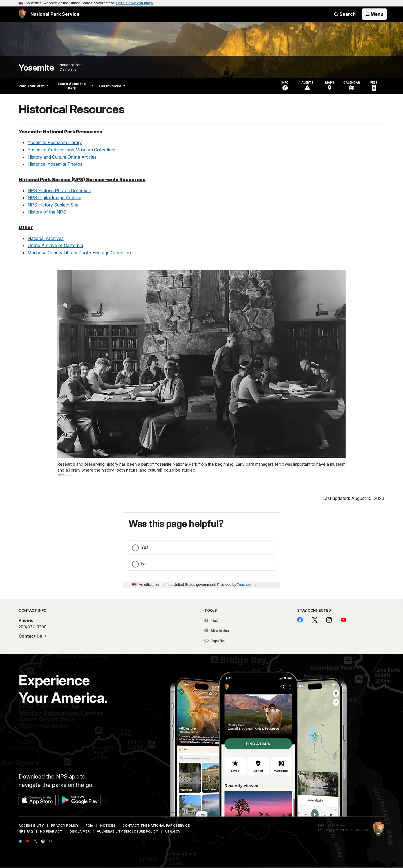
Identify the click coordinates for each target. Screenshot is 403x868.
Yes (145, 547)
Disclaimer (80, 831)
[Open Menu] (374, 14)
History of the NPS (47, 212)
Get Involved (112, 86)
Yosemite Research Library (55, 142)
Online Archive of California (55, 245)
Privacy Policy (65, 826)
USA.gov (173, 831)
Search (345, 14)
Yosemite (36, 68)
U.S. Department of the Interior (342, 830)
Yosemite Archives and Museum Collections (72, 150)
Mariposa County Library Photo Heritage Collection (79, 253)
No (144, 564)
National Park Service (334, 825)
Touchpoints (247, 585)
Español (215, 641)
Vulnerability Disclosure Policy (127, 831)
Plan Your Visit (33, 86)
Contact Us (31, 636)
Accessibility (31, 826)
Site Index (217, 631)
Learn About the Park (76, 86)
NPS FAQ (26, 831)
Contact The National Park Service (156, 826)
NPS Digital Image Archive (54, 198)
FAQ (211, 621)
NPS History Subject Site (53, 205)
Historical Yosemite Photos (55, 164)
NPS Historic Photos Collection (59, 190)
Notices (108, 826)
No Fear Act (51, 831)
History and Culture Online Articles (62, 157)
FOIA (89, 826)
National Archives (46, 238)
